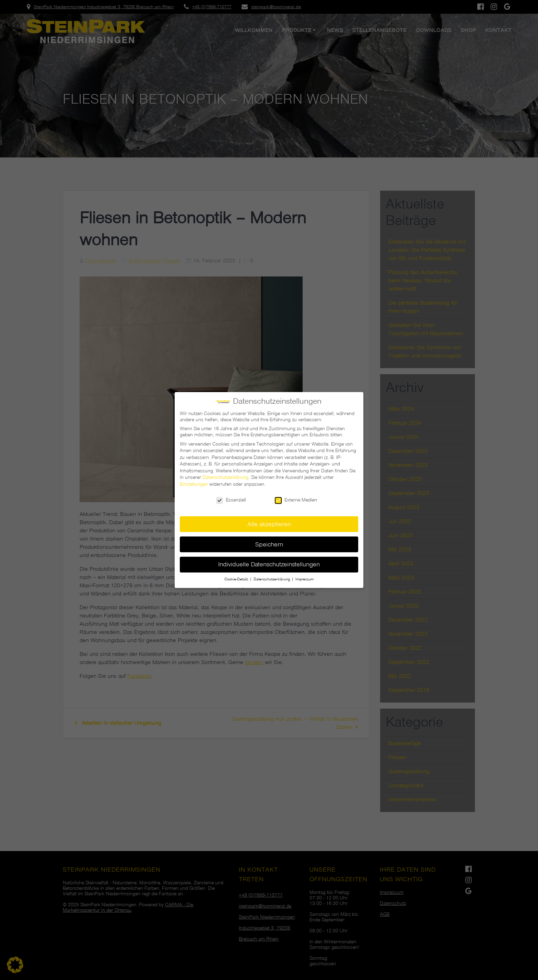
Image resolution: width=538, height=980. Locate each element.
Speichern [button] (269, 539)
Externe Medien (296, 494)
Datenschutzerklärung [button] (272, 574)
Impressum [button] (305, 574)
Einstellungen (194, 479)
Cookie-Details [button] (237, 574)
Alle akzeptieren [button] (269, 518)
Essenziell (231, 494)
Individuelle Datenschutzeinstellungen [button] (269, 559)
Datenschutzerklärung (225, 472)
